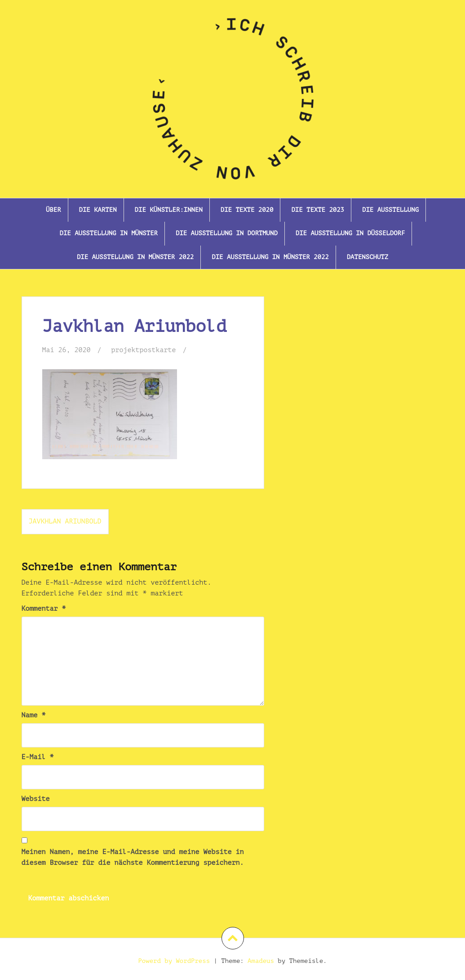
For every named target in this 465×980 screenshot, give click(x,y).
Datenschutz (368, 257)
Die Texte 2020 (247, 210)
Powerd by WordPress (174, 961)
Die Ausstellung (390, 210)
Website (36, 799)
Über (53, 210)
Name (34, 715)
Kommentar (44, 609)
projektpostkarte (144, 350)
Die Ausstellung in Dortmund (227, 233)
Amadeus (261, 961)
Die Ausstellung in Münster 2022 (270, 257)
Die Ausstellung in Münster (109, 233)
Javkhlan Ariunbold (65, 521)
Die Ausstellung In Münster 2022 (135, 257)
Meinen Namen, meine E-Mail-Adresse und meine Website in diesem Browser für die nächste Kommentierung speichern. (133, 857)
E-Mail (38, 757)
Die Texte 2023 (318, 210)
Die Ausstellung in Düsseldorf (350, 233)
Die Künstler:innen (169, 210)
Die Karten (98, 210)
